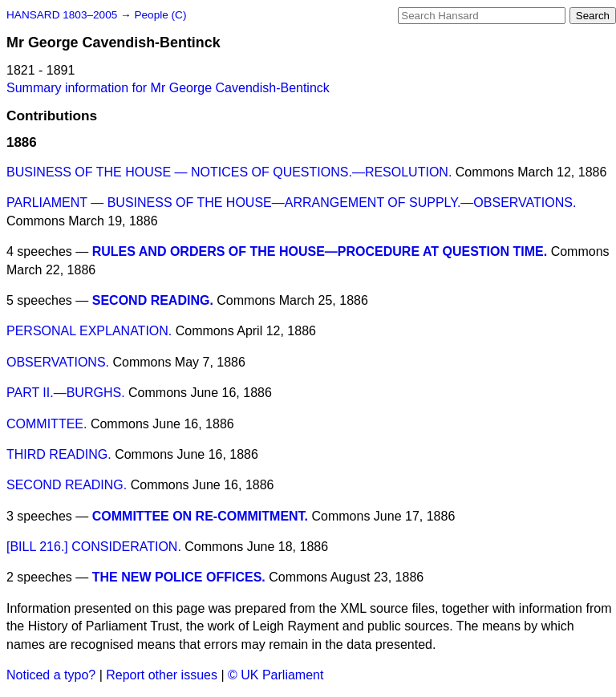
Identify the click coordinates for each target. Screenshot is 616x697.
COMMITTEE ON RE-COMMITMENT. (200, 516)
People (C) (160, 15)
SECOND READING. (153, 300)
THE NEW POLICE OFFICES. (179, 577)
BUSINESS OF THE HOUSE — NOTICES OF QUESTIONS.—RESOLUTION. (229, 172)
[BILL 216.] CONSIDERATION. (94, 547)
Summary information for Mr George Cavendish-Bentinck (168, 88)
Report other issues (162, 675)
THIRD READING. (59, 454)
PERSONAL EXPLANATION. (89, 331)
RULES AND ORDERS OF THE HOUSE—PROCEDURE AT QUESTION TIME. (320, 251)
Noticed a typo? (51, 675)
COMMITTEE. (47, 424)
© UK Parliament (276, 675)
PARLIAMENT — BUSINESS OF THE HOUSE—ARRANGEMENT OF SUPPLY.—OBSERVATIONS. (291, 203)
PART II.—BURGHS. (66, 393)
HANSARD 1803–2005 (62, 15)
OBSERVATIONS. (58, 362)
